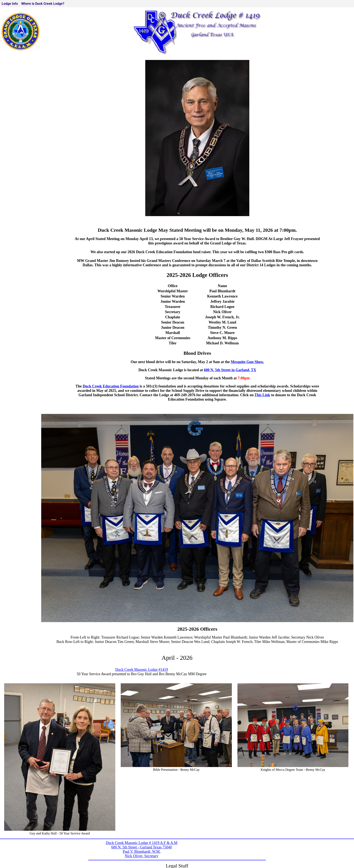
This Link (262, 395)
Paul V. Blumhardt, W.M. (142, 852)
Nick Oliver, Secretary (142, 856)
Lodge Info (10, 4)
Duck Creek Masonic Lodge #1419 (142, 670)
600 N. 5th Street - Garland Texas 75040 (142, 847)
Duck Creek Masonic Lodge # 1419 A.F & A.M (142, 843)
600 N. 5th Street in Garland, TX (230, 370)
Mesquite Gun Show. (247, 362)
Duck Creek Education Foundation (111, 386)
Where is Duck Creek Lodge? (43, 4)
